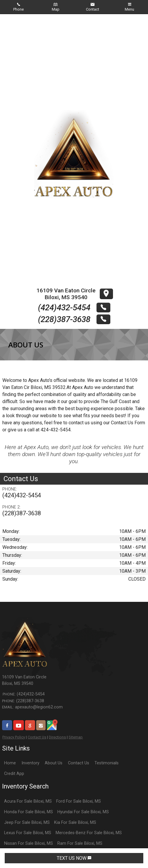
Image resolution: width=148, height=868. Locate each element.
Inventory (30, 763)
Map (56, 7)
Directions (57, 737)
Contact (93, 7)
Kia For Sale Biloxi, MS (75, 823)
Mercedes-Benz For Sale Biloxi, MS (89, 833)
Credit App (14, 774)
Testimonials (107, 763)
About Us (54, 763)
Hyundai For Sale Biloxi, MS (83, 812)
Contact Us (37, 737)
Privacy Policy (14, 737)
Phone (19, 7)
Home (10, 763)
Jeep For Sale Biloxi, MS (27, 823)
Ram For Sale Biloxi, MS (80, 843)
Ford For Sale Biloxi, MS (79, 801)
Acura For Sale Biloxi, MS (28, 801)
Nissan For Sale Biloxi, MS (29, 843)
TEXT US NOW (74, 858)
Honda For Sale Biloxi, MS (29, 812)
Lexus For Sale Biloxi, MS (28, 833)
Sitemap (76, 737)
